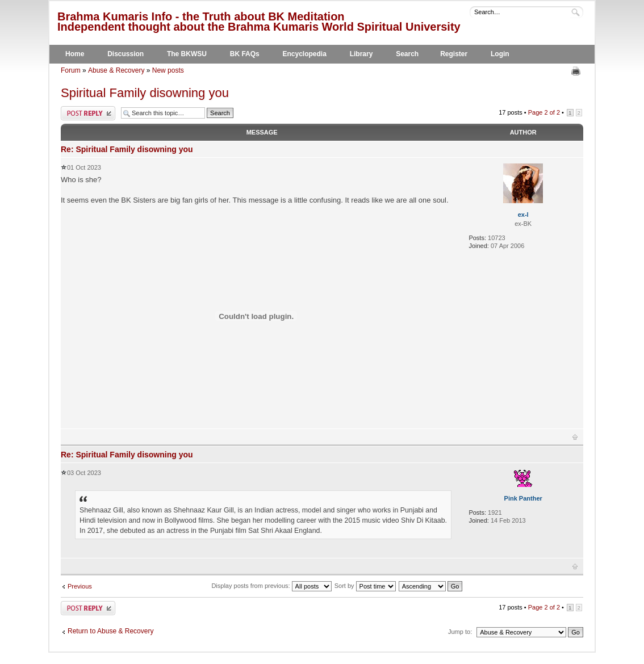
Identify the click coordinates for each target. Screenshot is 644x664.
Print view (577, 71)
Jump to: (460, 632)
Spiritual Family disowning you (145, 93)
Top (575, 437)
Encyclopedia (305, 54)
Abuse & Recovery (116, 70)
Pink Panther (523, 498)
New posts (168, 70)
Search (407, 54)
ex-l (523, 215)
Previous (80, 586)
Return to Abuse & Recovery (110, 631)
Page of (544, 112)
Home (75, 54)
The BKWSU (187, 54)
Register (454, 54)
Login (500, 54)
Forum (71, 70)
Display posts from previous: (271, 586)
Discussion (126, 54)
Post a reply (88, 113)
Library (361, 54)
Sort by (365, 586)
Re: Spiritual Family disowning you (127, 149)
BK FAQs (245, 54)
